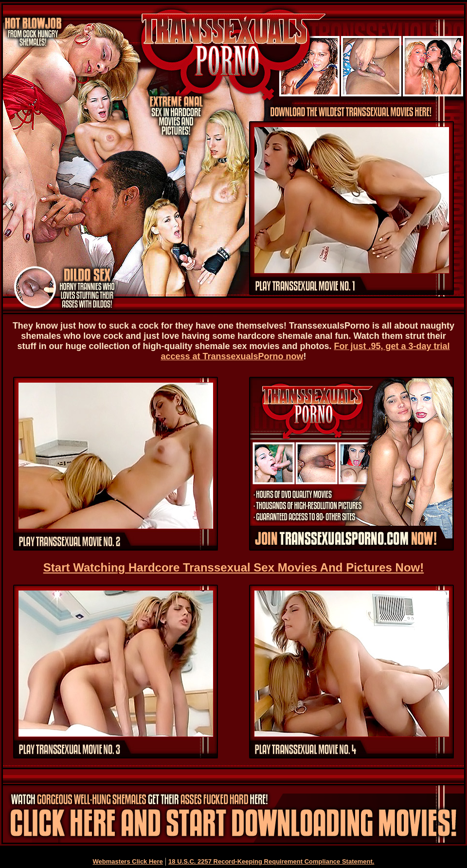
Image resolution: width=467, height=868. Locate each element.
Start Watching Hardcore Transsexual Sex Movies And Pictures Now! (233, 567)
